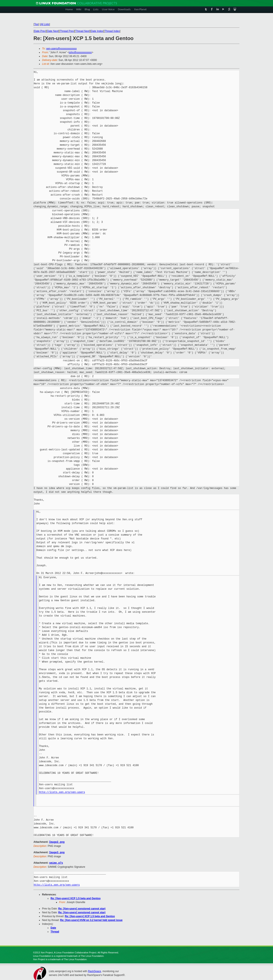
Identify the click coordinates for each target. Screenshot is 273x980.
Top (36, 24)
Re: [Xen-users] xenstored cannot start (82, 908)
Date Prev (40, 31)
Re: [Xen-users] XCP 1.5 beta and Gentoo (76, 898)
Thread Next (82, 31)
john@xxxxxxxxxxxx (80, 52)
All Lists (45, 24)
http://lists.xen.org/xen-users (62, 792)
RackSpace (94, 971)
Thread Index (112, 31)
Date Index (97, 31)
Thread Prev (67, 31)
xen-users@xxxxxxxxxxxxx (62, 49)
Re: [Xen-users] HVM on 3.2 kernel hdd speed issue (91, 919)
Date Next (53, 31)
